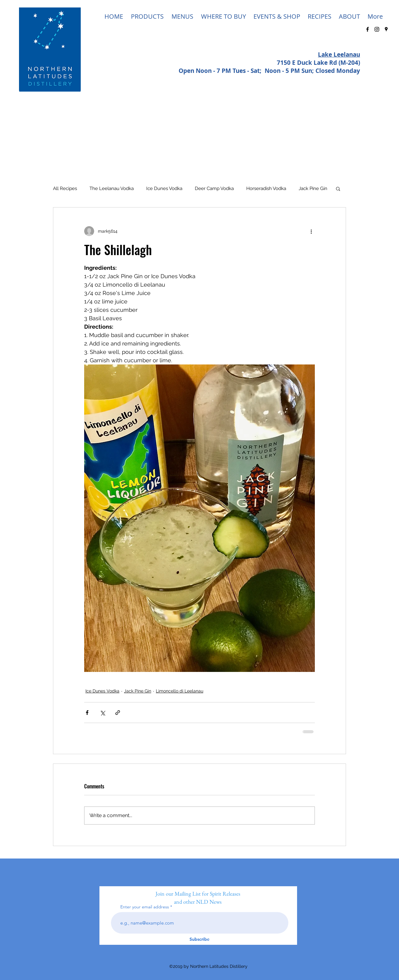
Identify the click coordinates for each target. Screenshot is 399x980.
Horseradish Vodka (266, 188)
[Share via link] (118, 713)
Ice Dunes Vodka (164, 188)
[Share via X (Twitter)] (102, 713)
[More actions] (311, 231)
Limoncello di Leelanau (180, 691)
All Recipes (65, 188)
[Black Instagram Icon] (377, 29)
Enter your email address (145, 907)
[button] (338, 188)
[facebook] (368, 29)
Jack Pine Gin (313, 188)
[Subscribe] (199, 939)
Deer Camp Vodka (214, 188)
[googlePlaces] (386, 29)
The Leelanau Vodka (112, 188)
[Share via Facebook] (87, 713)
